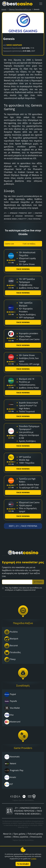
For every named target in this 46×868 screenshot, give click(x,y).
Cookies (34, 859)
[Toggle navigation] (41, 4)
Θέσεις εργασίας (21, 837)
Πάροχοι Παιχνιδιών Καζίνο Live (20, 9)
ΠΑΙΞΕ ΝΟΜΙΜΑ (23, 269)
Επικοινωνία (36, 837)
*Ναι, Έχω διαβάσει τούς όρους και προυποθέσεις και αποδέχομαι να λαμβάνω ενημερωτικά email (23, 589)
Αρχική (4, 9)
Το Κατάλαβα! (23, 864)
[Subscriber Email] (17, 582)
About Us (7, 834)
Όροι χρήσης (19, 834)
